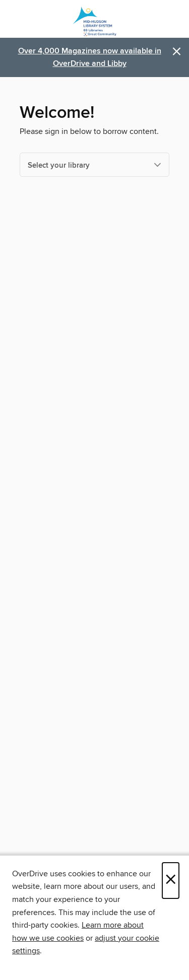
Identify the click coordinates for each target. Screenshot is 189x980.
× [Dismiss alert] (177, 52)
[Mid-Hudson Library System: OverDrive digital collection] (94, 21)
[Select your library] (94, 165)
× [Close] (171, 881)
